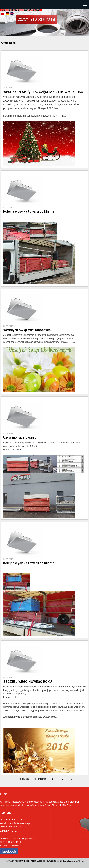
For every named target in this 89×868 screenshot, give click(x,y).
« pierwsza (24, 779)
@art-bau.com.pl (22, 823)
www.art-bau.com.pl (10, 827)
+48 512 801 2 (12, 820)
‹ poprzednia (40, 779)
